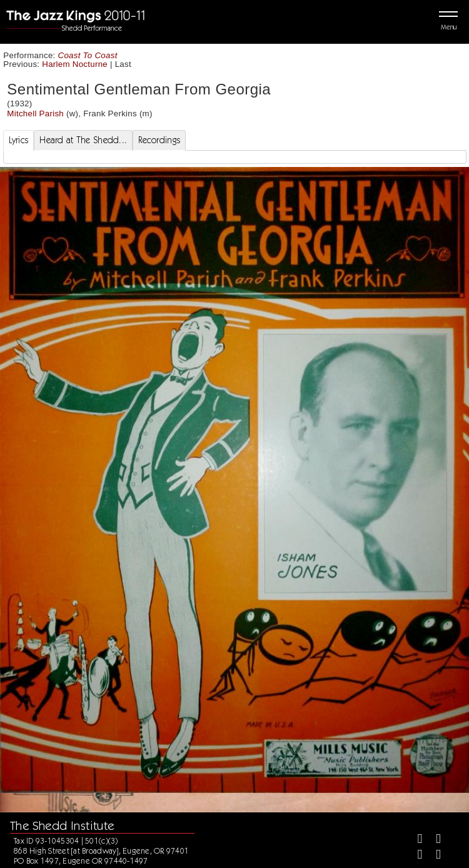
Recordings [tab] (159, 140)
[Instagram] (415, 856)
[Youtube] (433, 856)
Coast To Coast (88, 55)
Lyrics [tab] (19, 140)
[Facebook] (415, 840)
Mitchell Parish (35, 114)
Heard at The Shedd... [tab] (83, 140)
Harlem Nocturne (75, 64)
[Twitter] (433, 840)
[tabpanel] (235, 157)
